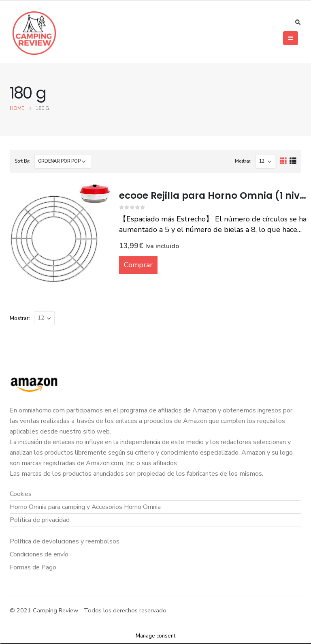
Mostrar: (243, 161)
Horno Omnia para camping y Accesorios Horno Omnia (86, 507)
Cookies (21, 494)
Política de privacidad (40, 520)
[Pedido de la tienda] (63, 161)
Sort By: (22, 161)
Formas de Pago (33, 568)
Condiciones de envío (39, 555)
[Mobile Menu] (291, 38)
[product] (60, 233)
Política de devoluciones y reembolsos (65, 542)
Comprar (138, 265)
